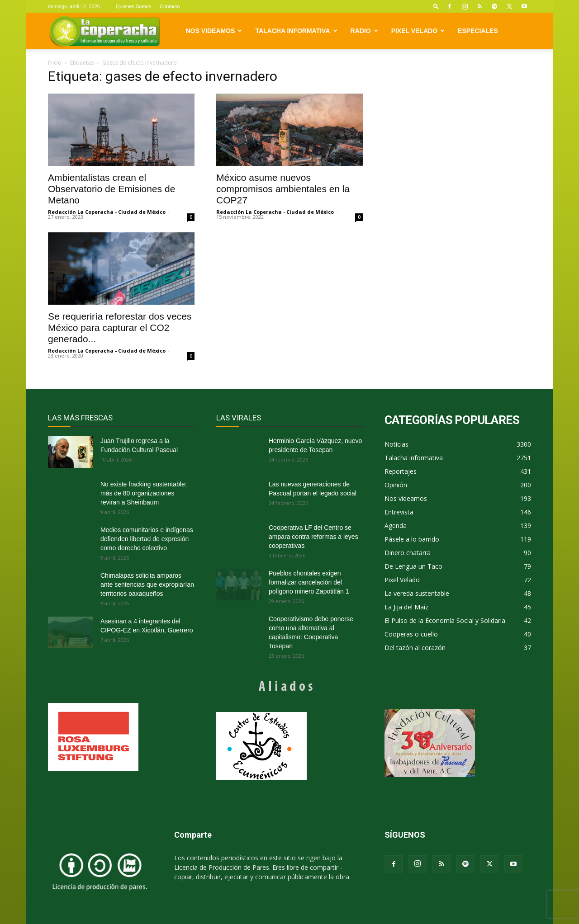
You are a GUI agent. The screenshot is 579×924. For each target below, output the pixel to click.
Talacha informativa (296, 31)
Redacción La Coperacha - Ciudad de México (107, 212)
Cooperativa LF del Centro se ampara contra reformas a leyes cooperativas (313, 537)
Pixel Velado (418, 31)
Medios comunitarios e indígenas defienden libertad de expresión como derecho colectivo (147, 539)
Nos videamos (214, 31)
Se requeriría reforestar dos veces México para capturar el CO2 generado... (120, 328)
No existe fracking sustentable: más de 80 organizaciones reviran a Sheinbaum (144, 493)
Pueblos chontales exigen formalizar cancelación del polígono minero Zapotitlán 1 (309, 582)
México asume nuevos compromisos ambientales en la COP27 (283, 189)
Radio (364, 31)
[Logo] (104, 31)
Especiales (478, 31)
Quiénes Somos (133, 6)
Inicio (55, 63)
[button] (436, 6)
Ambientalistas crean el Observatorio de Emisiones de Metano (112, 189)
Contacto (170, 6)
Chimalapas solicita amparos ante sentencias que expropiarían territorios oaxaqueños (147, 585)
